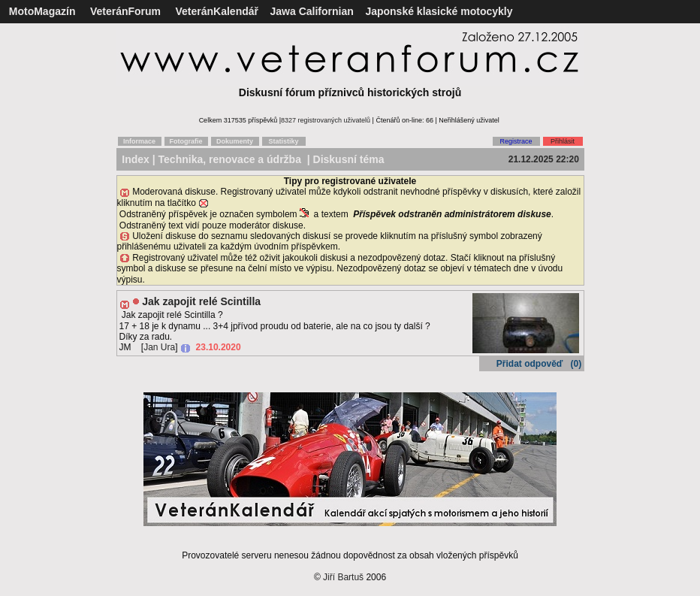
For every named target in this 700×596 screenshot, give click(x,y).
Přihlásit (563, 141)
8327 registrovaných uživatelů (326, 120)
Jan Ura (159, 347)
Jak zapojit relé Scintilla (201, 301)
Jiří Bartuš (343, 577)
